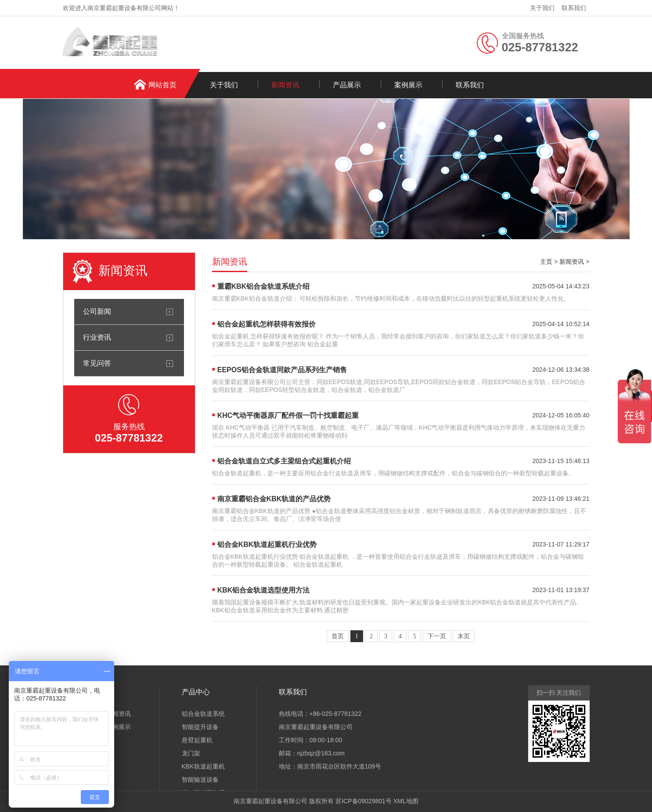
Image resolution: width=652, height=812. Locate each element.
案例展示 (408, 85)
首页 (338, 636)
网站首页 (162, 85)
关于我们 (542, 8)
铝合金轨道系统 (203, 714)
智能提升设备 (200, 727)
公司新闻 (97, 311)
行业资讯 (97, 337)
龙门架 (191, 753)
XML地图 (406, 801)
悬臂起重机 (197, 740)
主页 (546, 262)
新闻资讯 (285, 85)
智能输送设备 (200, 780)
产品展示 (347, 85)
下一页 (437, 636)
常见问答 (97, 363)
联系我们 (574, 8)
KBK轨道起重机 (203, 766)
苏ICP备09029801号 (364, 801)
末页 (464, 636)
